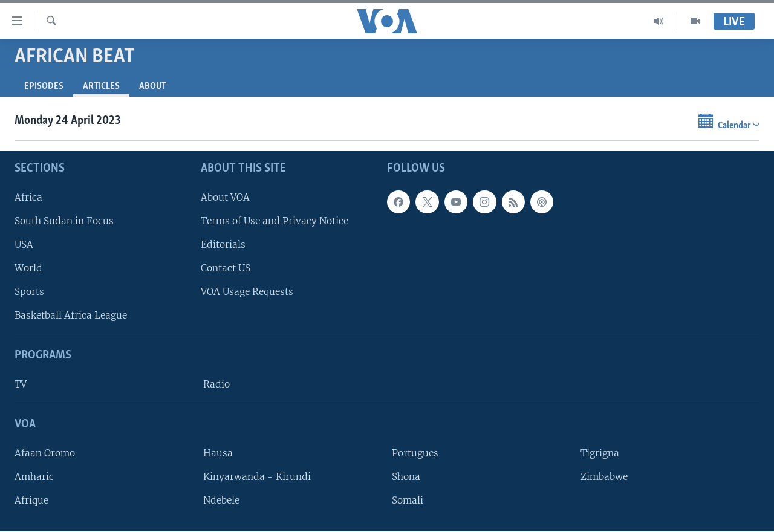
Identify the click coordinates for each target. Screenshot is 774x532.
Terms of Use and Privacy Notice (275, 221)
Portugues (415, 453)
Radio (216, 384)
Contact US (226, 268)
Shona (406, 477)
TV (21, 384)
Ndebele (221, 500)
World (28, 268)
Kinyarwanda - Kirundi (257, 477)
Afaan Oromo (45, 453)
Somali (408, 500)
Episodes (44, 86)
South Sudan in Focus (64, 221)
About (153, 86)
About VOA (225, 197)
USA (24, 245)
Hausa (218, 453)
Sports (29, 292)
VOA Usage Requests (247, 292)
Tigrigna (600, 453)
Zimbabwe (604, 477)
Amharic (34, 477)
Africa (28, 197)
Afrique (31, 500)
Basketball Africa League (71, 316)
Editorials (223, 245)
